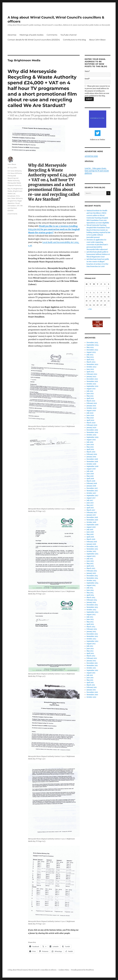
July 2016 (90, 530)
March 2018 (91, 481)
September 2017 (92, 496)
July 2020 (90, 413)
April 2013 (90, 624)
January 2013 (91, 632)
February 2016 (92, 542)
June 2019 (90, 445)
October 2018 (91, 464)
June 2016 (90, 532)
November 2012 (92, 636)
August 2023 (91, 352)
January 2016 (91, 544)
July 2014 (90, 588)
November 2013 (92, 607)
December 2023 (92, 350)
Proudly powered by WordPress (83, 970)
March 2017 (91, 510)
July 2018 (90, 471)
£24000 (11, 210)
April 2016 (90, 537)
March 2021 (91, 401)
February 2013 (92, 629)
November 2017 (92, 491)
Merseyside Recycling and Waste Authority (14, 178)
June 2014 (90, 590)
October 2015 (91, 551)
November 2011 (92, 666)
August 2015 (91, 556)
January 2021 (91, 406)
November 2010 (92, 695)
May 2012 (90, 651)
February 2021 (92, 403)
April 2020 (90, 420)
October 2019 (91, 435)
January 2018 (91, 486)
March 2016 (91, 539)
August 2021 (91, 389)
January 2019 (91, 457)
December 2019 (92, 430)
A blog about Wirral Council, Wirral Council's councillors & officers (32, 970)
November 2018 (92, 462)
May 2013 (90, 622)
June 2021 (90, 394)
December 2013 (92, 605)
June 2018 (90, 474)
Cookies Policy (64, 970)
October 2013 (91, 610)
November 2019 (92, 432)
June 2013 (90, 619)
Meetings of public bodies (32, 35)
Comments (52, 35)
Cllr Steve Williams (15, 173)
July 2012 (90, 646)
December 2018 (92, 459)
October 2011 (91, 668)
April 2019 (90, 449)
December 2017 (92, 488)
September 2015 (92, 554)
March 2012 (91, 656)
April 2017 (90, 508)
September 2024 (93, 345)
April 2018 (90, 479)
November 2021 (92, 381)
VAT (18, 206)
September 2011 (92, 670)
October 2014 (91, 581)
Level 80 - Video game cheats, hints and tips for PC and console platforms (97, 171)
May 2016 (90, 534)
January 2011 (91, 690)
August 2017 (91, 498)
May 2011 (90, 680)
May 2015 (90, 564)
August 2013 (91, 615)
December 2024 (92, 343)
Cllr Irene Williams (15, 171)
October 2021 (91, 384)
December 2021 (92, 379)
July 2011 (90, 675)
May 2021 (90, 396)
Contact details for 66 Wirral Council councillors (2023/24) (34, 40)
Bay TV (10, 189)
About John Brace (97, 40)
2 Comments (12, 214)
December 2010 (92, 692)
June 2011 (90, 678)
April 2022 (90, 372)
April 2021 (90, 398)
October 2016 (91, 522)
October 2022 (91, 367)
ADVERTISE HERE (91, 156)
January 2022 (91, 377)
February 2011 (92, 687)
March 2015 (91, 568)
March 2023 (91, 362)
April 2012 (90, 653)
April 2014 (90, 595)
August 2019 (91, 440)
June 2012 (90, 649)
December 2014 (92, 576)
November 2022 (92, 364)
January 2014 (91, 602)
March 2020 (91, 423)
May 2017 (90, 505)
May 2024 (90, 347)
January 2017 (91, 515)
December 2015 (92, 547)
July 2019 (90, 442)
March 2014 (91, 598)
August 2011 (91, 673)
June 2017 (90, 503)
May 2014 (90, 593)
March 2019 (91, 452)
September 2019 (92, 437)
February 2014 (92, 600)
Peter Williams (17, 198)
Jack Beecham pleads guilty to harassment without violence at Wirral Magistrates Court (98, 254)
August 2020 (91, 411)
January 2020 (91, 428)
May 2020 (90, 418)
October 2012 (91, 639)
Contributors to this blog (74, 40)
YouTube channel (69, 35)
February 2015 (92, 571)
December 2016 (92, 517)
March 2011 (91, 685)
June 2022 (90, 369)
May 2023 (90, 357)
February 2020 (92, 425)
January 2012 (91, 661)
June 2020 (90, 415)
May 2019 (90, 447)
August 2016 (91, 527)
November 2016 (92, 520)
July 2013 (90, 617)
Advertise (12, 35)
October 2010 (91, 697)
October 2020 (91, 408)
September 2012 (92, 641)
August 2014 (91, 585)
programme (12, 201)
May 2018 (90, 476)
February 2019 (92, 454)
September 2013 (92, 612)
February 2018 (92, 483)
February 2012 (92, 658)
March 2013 (91, 627)
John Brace (12, 164)
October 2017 (91, 493)
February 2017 (92, 513)
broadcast (11, 196)
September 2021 (92, 386)
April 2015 (90, 566)
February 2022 (92, 374)
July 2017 (90, 500)
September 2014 (92, 583)
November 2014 (92, 578)
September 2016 (92, 525)
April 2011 (90, 683)
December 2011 (92, 663)
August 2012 (91, 644)
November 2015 (92, 549)
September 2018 (92, 466)
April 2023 (90, 360)
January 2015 (91, 573)
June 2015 (90, 561)
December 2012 (92, 634)
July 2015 (90, 559)
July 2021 (90, 391)
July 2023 (90, 355)
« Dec (90, 309)
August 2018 (91, 469)
